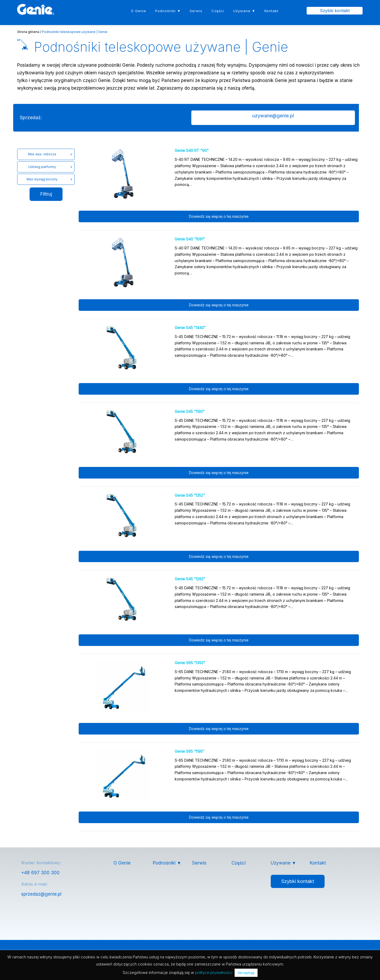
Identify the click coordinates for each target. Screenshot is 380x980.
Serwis (196, 11)
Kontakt (271, 11)
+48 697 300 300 (40, 873)
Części (218, 11)
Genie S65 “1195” (189, 752)
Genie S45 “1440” (190, 328)
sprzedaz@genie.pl (41, 894)
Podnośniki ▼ (168, 11)
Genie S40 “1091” (190, 239)
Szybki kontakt (335, 11)
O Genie (139, 11)
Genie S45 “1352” (190, 496)
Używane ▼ (244, 11)
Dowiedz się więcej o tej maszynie (219, 217)
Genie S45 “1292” (190, 579)
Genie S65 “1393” (190, 663)
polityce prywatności (214, 972)
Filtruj (46, 194)
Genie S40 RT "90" (192, 151)
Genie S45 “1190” (190, 412)
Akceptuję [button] (246, 973)
